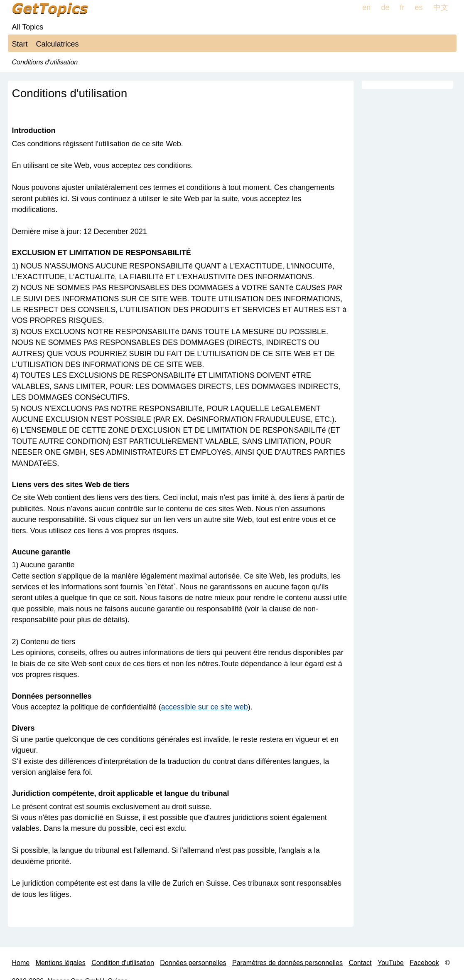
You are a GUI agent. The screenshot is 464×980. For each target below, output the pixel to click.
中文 (441, 7)
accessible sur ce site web (205, 707)
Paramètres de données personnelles (287, 963)
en (366, 7)
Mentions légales (61, 963)
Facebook (424, 963)
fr (402, 7)
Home (21, 963)
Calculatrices (58, 44)
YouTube (391, 963)
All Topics (28, 27)
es (419, 7)
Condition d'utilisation (123, 963)
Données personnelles (193, 963)
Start (20, 44)
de (385, 7)
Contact (360, 963)
